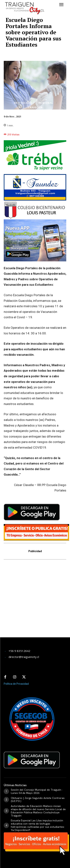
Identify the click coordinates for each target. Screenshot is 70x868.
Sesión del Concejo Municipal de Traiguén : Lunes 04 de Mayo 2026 (37, 791)
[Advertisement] (35, 601)
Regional (46, 103)
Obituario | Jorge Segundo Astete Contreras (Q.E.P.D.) (38, 800)
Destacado (23, 103)
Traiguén (35, 107)
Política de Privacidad (16, 684)
